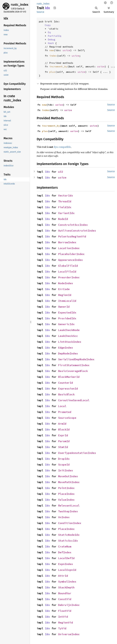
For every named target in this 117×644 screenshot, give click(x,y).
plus (52, 72)
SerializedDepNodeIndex (76, 359)
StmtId (63, 447)
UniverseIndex (69, 634)
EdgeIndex (66, 348)
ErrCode (64, 289)
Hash (51, 43)
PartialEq (55, 36)
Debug (52, 39)
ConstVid (65, 599)
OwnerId (64, 307)
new (52, 50)
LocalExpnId (67, 570)
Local (62, 406)
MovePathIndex (69, 482)
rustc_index (20, 5)
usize (67, 50)
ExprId (63, 435)
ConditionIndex (70, 523)
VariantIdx (66, 213)
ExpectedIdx (67, 312)
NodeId (63, 219)
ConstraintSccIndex (73, 225)
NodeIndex (66, 283)
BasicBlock (66, 394)
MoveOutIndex (68, 476)
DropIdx (64, 459)
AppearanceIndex (70, 260)
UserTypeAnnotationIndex (77, 453)
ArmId (62, 424)
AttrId (63, 576)
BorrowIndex (67, 242)
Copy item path (55, 8)
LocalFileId (67, 272)
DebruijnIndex (69, 605)
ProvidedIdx (67, 318)
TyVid (62, 628)
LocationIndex (69, 248)
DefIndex (65, 552)
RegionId (65, 295)
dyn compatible (62, 147)
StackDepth (66, 587)
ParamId (64, 441)
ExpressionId (68, 389)
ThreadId (65, 201)
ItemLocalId (67, 301)
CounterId (66, 383)
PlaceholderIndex (71, 254)
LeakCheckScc (68, 336)
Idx (47, 172)
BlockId (64, 429)
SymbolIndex (67, 582)
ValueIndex (66, 500)
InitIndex (66, 470)
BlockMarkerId (69, 377)
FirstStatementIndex (74, 365)
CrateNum (65, 546)
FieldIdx (65, 207)
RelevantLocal (69, 505)
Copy (48, 25)
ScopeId (64, 465)
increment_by (58, 66)
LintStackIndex (70, 342)
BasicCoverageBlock (73, 371)
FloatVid (65, 611)
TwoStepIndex (68, 511)
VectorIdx (66, 195)
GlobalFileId (68, 266)
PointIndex (66, 488)
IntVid (63, 617)
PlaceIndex (66, 494)
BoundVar (65, 593)
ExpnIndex (66, 564)
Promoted (65, 412)
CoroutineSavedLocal (74, 400)
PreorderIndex (69, 277)
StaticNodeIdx (69, 535)
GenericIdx (66, 324)
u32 (61, 172)
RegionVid (66, 622)
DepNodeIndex (68, 353)
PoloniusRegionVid (72, 236)
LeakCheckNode (69, 330)
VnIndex (64, 517)
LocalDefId (66, 558)
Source (40, 12)
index (53, 56)
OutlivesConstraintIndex (77, 231)
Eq (49, 32)
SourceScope (67, 418)
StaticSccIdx (68, 541)
